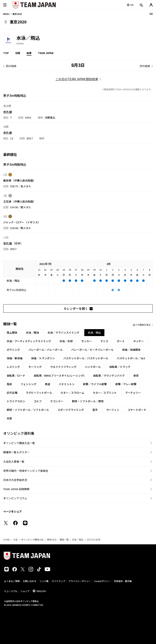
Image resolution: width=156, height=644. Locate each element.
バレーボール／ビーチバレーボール (92, 350)
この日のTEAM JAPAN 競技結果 (77, 79)
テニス (104, 341)
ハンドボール (93, 367)
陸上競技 (12, 332)
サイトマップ (58, 581)
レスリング (13, 367)
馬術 (9, 384)
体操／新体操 (15, 358)
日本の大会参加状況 (15, 480)
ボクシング (13, 350)
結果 (29, 53)
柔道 (48, 384)
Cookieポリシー (102, 581)
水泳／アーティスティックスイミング (29, 341)
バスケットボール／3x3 (131, 358)
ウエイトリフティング (63, 367)
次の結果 (145, 66)
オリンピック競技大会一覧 (19, 443)
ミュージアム (11, 591)
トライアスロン (16, 401)
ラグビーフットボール (39, 393)
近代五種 (12, 393)
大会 (15, 540)
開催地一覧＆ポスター (16, 452)
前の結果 (11, 66)
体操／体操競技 (131, 350)
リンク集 (44, 581)
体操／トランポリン (43, 358)
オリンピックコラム (15, 498)
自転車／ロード (16, 375)
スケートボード (137, 410)
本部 (9, 418)
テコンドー (57, 401)
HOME (6, 540)
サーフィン (113, 410)
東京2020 (52, 540)
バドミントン (67, 384)
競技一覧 (64, 540)
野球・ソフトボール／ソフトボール (28, 410)
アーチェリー (133, 393)
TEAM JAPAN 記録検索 (16, 489)
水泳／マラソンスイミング (63, 332)
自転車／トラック (120, 367)
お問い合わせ (30, 581)
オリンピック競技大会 (32, 540)
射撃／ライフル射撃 (95, 384)
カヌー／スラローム (72, 393)
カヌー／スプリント (105, 393)
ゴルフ (38, 401)
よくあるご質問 (12, 581)
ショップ (25, 591)
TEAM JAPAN (46, 53)
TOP (6, 53)
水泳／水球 (66, 341)
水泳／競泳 (32, 332)
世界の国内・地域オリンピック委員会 (26, 471)
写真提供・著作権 (123, 581)
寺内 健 (8, 112)
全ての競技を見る (142, 325)
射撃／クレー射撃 (126, 384)
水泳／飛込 (78, 540)
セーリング (35, 367)
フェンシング (28, 384)
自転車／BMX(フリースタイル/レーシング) (59, 375)
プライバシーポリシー (80, 581)
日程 (18, 53)
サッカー (87, 341)
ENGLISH (41, 591)
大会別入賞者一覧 (14, 461)
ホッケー (139, 341)
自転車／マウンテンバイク (109, 375)
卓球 (136, 375)
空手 (95, 410)
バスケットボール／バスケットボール (86, 358)
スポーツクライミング (71, 410)
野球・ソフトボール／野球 (88, 401)
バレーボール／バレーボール (46, 350)
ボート (121, 341)
